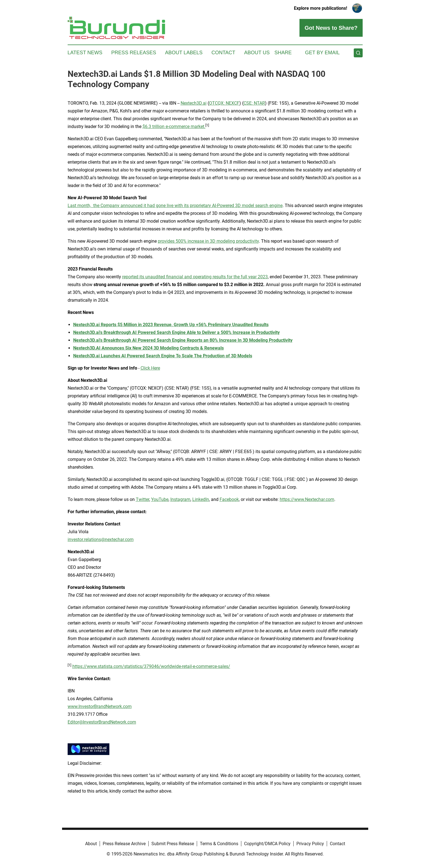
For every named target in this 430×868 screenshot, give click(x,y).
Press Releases (134, 53)
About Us (257, 53)
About (91, 844)
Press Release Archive (124, 844)
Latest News (85, 53)
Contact (223, 53)
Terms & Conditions (219, 844)
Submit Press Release (173, 844)
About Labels (184, 53)
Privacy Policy (310, 844)
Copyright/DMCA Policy (267, 844)
